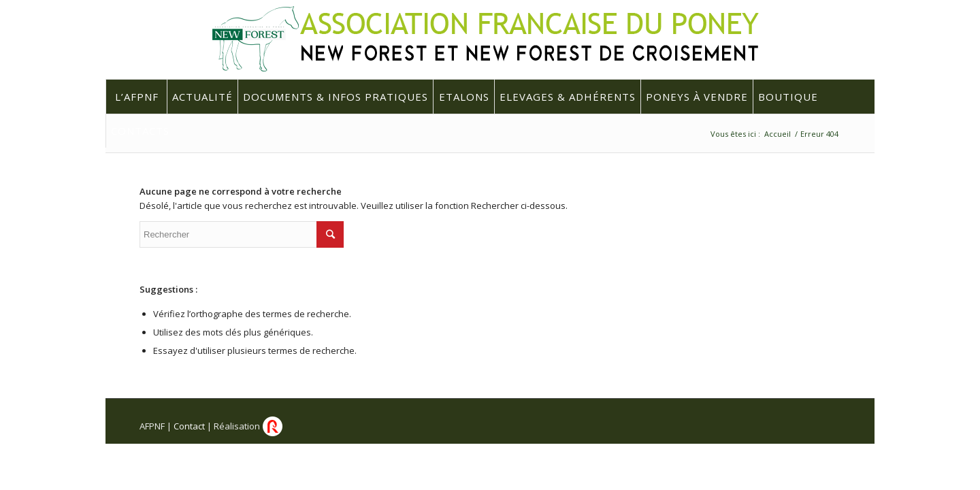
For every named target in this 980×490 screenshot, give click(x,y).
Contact (189, 426)
